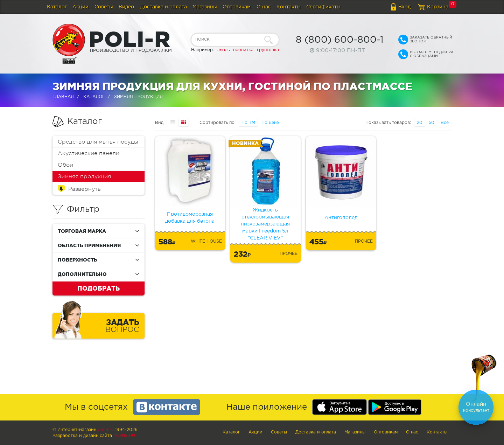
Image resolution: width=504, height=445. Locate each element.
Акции (80, 7)
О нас (264, 7)
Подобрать (99, 288)
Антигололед (341, 218)
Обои (65, 165)
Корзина (438, 7)
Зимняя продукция (84, 176)
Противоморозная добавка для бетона (190, 218)
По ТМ (248, 123)
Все (445, 123)
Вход (404, 7)
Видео (126, 7)
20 (420, 123)
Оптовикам (237, 7)
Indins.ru (124, 436)
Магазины (205, 7)
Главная (63, 97)
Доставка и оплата (163, 7)
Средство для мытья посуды (98, 142)
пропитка (243, 50)
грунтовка (268, 50)
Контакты (289, 7)
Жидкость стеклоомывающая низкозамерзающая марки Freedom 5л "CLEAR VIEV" (265, 224)
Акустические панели (89, 153)
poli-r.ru (106, 430)
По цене (270, 123)
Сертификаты (323, 7)
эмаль (223, 50)
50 (432, 123)
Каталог (57, 7)
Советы (104, 7)
